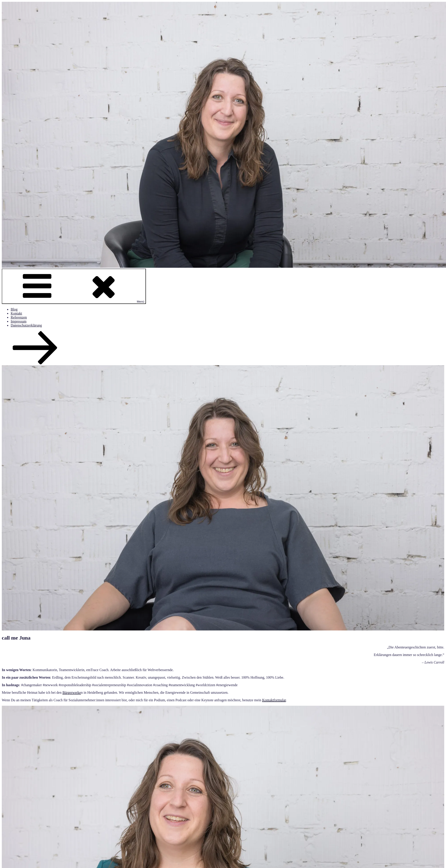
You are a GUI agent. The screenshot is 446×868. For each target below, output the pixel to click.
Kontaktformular (274, 700)
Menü (74, 286)
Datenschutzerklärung (26, 325)
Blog (14, 309)
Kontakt (16, 313)
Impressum (19, 321)
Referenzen (19, 317)
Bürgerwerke (72, 693)
